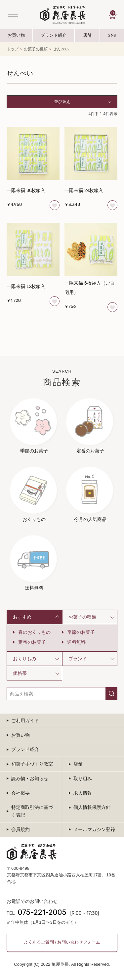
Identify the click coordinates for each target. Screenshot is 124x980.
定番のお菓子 (32, 642)
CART (114, 13)
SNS (112, 38)
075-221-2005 (42, 912)
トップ (13, 49)
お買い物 (16, 36)
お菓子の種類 (36, 49)
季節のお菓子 (81, 632)
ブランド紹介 (54, 38)
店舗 (87, 36)
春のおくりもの (34, 632)
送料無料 (76, 642)
